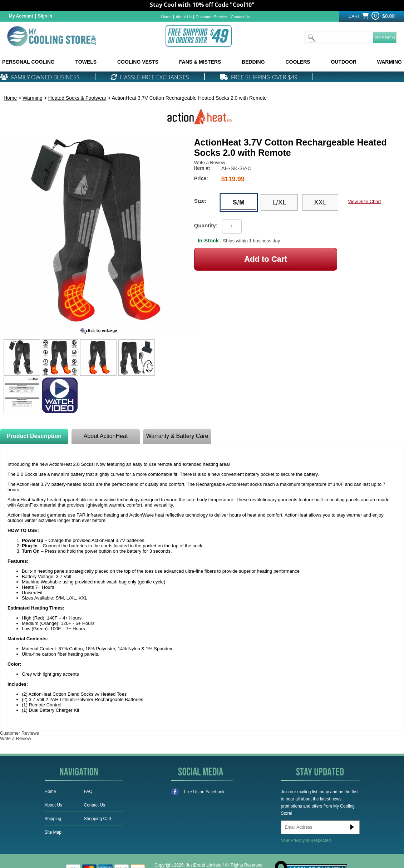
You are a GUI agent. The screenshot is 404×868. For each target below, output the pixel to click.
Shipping (53, 819)
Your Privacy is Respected (306, 840)
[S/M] (239, 203)
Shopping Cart (98, 819)
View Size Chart (364, 201)
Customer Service (211, 17)
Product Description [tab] (34, 436)
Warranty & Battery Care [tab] (177, 436)
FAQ (88, 791)
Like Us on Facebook (198, 792)
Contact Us (241, 17)
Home (166, 17)
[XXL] (320, 203)
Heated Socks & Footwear (77, 98)
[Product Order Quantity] (232, 226)
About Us (184, 17)
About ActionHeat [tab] (106, 436)
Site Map (53, 832)
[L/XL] (279, 203)
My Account (21, 16)
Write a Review (210, 162)
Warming (33, 98)
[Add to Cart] (266, 259)
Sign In (45, 16)
